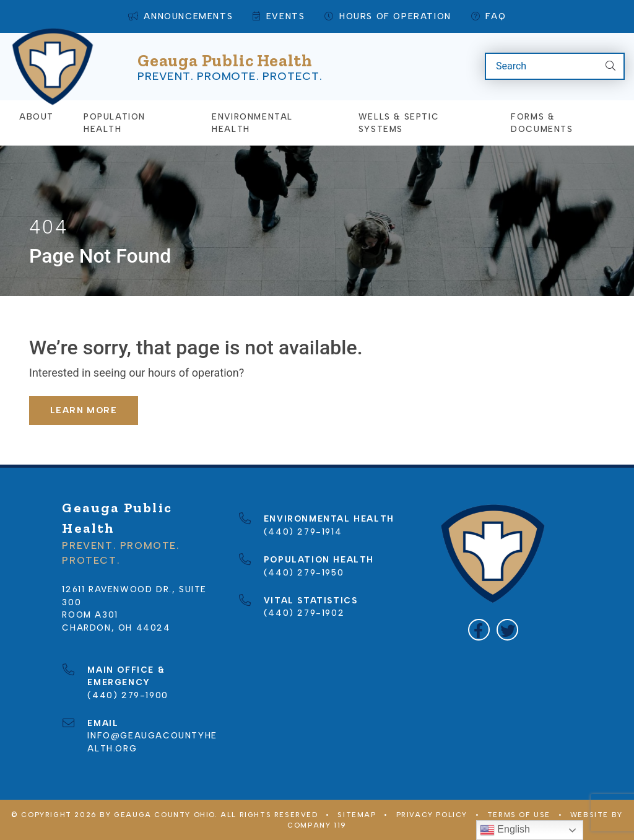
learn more (84, 409)
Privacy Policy (432, 815)
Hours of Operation (388, 16)
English (505, 830)
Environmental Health (252, 122)
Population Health (115, 122)
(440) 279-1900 (128, 682)
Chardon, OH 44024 (116, 627)
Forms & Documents (542, 122)
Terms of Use (519, 815)
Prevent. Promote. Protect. (230, 76)
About (37, 116)
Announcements (180, 16)
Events (279, 16)
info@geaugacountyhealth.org (152, 735)
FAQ (489, 16)
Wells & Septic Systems (399, 122)
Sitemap (357, 815)
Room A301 (90, 614)
